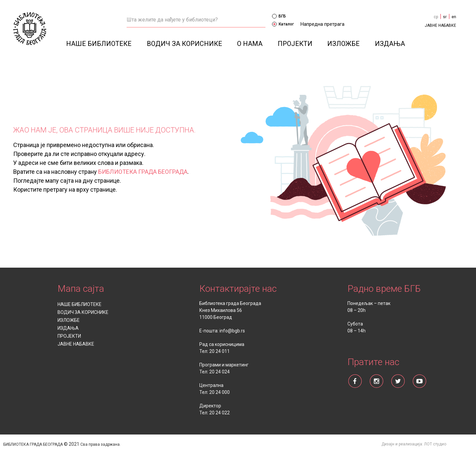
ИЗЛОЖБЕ (343, 44)
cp (436, 17)
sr (445, 17)
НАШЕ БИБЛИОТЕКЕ (99, 44)
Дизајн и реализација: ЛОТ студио (414, 444)
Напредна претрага (322, 24)
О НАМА (250, 44)
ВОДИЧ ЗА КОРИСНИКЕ (184, 44)
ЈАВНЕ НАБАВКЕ (440, 25)
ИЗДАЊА (390, 44)
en (454, 17)
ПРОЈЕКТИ (295, 44)
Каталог (283, 24)
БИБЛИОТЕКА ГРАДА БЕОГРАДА (143, 172)
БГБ (279, 16)
